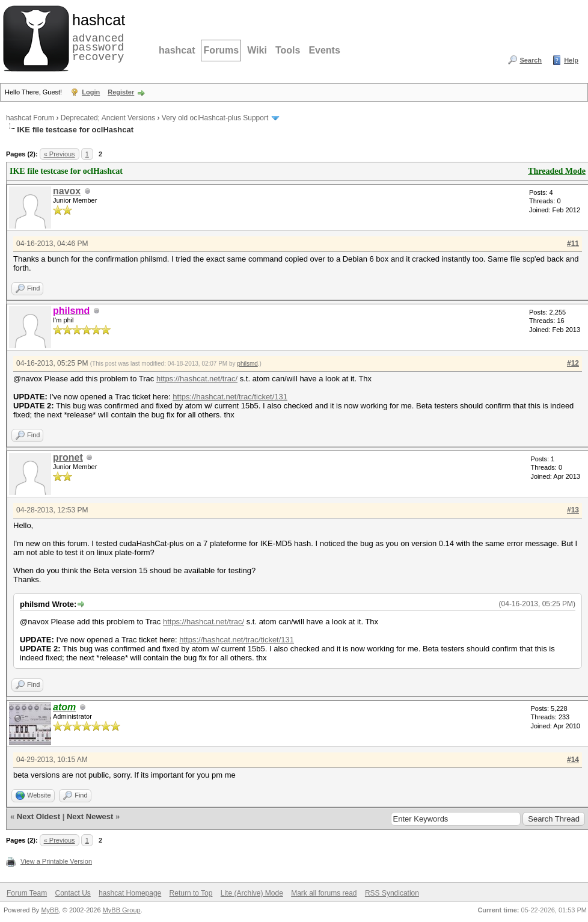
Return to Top (191, 893)
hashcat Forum (30, 118)
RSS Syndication (392, 893)
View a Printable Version (56, 861)
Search (531, 60)
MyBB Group (122, 910)
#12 (573, 363)
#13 (573, 510)
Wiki (257, 50)
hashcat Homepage (130, 893)
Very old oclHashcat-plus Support (215, 118)
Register (121, 92)
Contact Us (72, 893)
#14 (573, 760)
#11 (573, 244)
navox (67, 191)
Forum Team (27, 893)
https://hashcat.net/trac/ (197, 379)
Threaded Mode (557, 171)
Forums (221, 50)
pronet (68, 457)
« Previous (60, 154)
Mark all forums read (324, 893)
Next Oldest (38, 816)
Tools (288, 50)
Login (91, 92)
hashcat (177, 50)
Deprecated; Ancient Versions (108, 118)
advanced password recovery (96, 37)
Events (324, 50)
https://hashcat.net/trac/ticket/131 (230, 397)
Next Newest (90, 816)
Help (571, 60)
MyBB (50, 910)
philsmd (247, 364)
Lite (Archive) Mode (252, 893)
